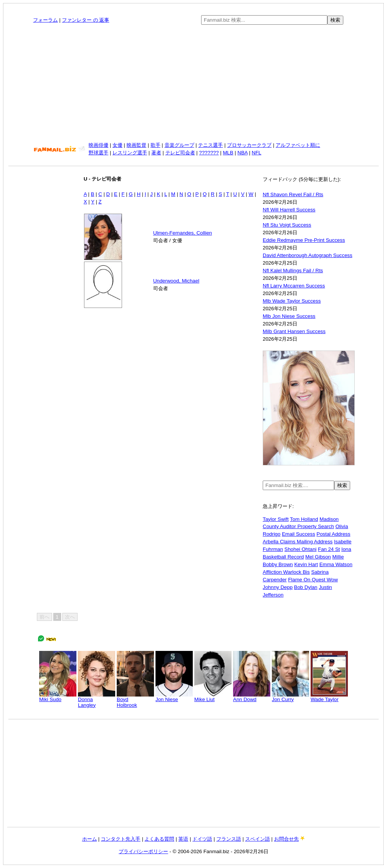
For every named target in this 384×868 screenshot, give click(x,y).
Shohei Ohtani (300, 549)
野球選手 (98, 153)
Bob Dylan (306, 587)
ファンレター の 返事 (86, 20)
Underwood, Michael (176, 281)
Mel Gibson (318, 557)
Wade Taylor (329, 697)
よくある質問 (159, 839)
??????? (209, 153)
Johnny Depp (278, 587)
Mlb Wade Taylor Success (292, 301)
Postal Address (334, 534)
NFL (256, 153)
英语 (183, 839)
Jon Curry (290, 697)
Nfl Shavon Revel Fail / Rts (293, 194)
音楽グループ (179, 145)
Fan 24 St (329, 549)
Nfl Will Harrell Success (289, 210)
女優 (117, 145)
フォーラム (45, 20)
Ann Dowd (252, 697)
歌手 (156, 145)
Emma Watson (336, 564)
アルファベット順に (298, 145)
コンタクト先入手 (121, 839)
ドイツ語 (202, 839)
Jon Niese (174, 697)
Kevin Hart (306, 564)
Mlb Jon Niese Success (289, 316)
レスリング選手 (130, 153)
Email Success (298, 534)
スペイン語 (258, 839)
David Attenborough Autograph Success (308, 255)
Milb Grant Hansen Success (294, 331)
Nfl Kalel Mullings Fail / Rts (293, 271)
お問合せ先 (286, 839)
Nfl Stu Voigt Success (287, 225)
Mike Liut (213, 697)
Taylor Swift (276, 519)
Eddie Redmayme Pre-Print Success (304, 240)
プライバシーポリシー (143, 851)
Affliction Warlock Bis (286, 572)
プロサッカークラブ (249, 145)
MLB (228, 153)
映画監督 (136, 145)
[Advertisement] (194, 83)
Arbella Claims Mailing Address (298, 542)
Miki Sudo (58, 697)
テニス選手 (210, 145)
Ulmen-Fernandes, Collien (183, 233)
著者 (156, 153)
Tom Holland (304, 519)
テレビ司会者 (180, 153)
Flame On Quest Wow (313, 580)
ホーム (90, 839)
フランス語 (229, 839)
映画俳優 (98, 145)
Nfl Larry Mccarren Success (294, 286)
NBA (243, 153)
